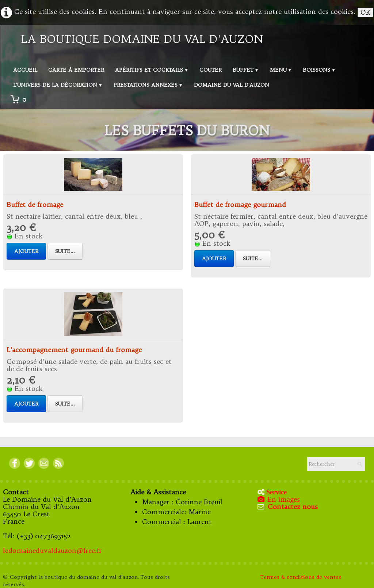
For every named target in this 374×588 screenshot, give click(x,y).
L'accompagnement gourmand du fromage (74, 350)
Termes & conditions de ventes (302, 577)
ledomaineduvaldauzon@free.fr (52, 551)
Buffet (246, 70)
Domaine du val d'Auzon (232, 85)
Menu (281, 70)
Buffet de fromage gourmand (240, 205)
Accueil (25, 70)
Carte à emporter (76, 70)
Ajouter (26, 251)
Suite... (65, 251)
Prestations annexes (148, 85)
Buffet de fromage (35, 205)
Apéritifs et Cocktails (152, 70)
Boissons (319, 70)
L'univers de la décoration (58, 85)
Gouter (211, 70)
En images (279, 499)
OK (365, 12)
